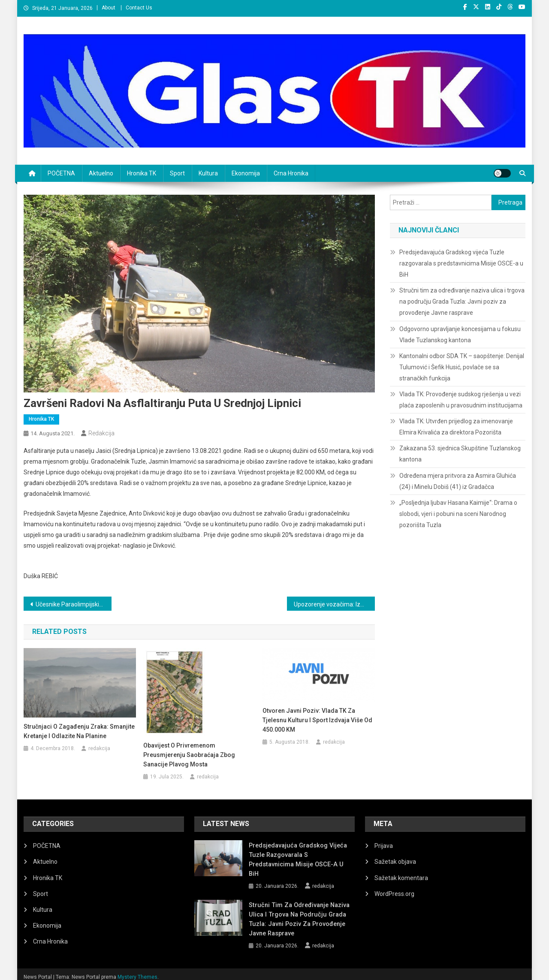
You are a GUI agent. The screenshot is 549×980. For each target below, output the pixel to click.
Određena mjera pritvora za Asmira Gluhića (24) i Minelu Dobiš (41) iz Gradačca (458, 481)
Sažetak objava (395, 862)
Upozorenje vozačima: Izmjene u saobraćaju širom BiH (334, 604)
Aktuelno (101, 173)
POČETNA (61, 173)
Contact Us (139, 8)
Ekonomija (246, 173)
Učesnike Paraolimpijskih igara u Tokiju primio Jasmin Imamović (74, 604)
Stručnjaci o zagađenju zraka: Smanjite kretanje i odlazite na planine (79, 731)
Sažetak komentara (401, 878)
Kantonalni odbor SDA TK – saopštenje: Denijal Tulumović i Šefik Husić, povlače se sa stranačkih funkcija (462, 367)
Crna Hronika (291, 173)
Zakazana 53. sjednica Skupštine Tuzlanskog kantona (460, 454)
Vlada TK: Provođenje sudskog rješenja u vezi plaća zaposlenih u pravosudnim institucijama (461, 400)
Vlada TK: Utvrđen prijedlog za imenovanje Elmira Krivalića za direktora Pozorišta (456, 427)
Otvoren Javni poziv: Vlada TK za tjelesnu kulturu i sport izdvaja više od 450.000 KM (317, 720)
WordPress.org (394, 894)
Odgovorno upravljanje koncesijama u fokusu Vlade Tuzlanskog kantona (460, 335)
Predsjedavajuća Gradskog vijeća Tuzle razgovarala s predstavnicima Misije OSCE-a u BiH (461, 263)
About (109, 8)
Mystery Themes (137, 971)
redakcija (101, 433)
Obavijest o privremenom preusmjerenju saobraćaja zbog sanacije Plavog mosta (189, 755)
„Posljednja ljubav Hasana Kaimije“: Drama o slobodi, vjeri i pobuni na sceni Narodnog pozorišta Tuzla (458, 514)
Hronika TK (142, 173)
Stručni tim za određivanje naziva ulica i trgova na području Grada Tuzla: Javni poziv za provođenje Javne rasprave (462, 302)
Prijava (384, 846)
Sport (177, 173)
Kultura (208, 173)
